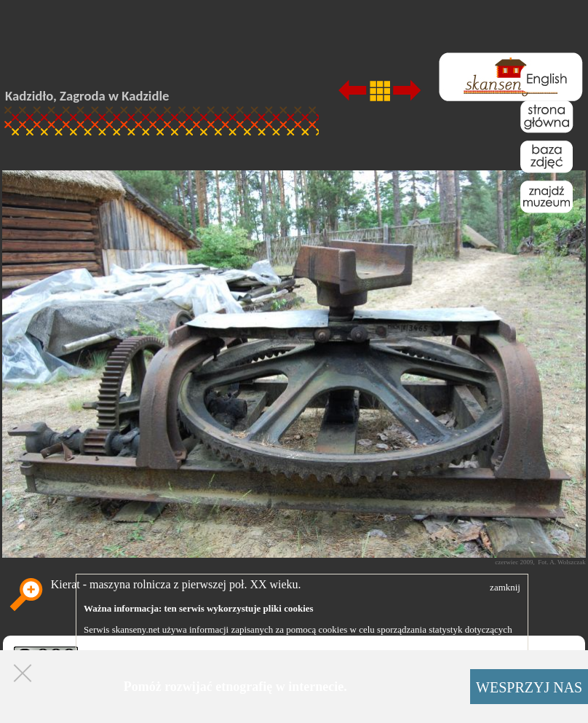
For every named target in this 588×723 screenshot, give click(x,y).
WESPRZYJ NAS (529, 687)
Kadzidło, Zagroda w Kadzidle (87, 96)
